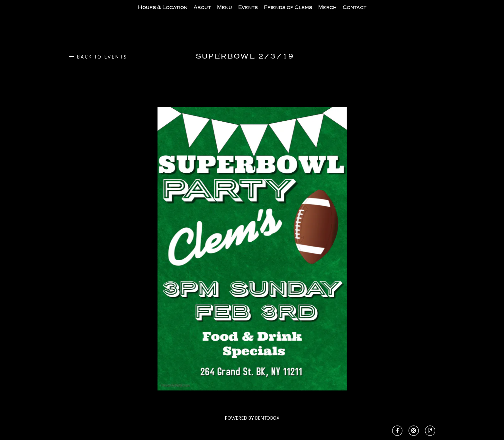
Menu (225, 14)
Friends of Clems (288, 14)
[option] (252, 261)
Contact (355, 14)
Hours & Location (163, 14)
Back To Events (98, 70)
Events (248, 14)
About (202, 14)
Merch (327, 14)
